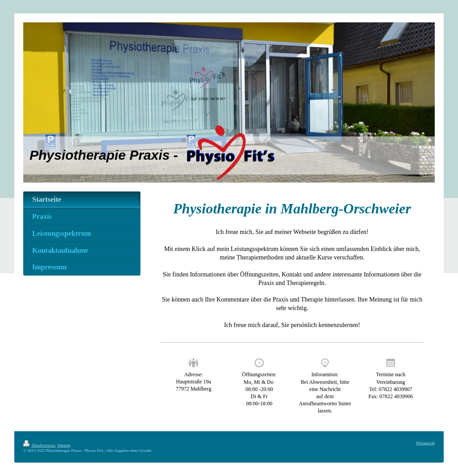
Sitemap (64, 445)
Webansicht (425, 443)
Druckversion (39, 445)
